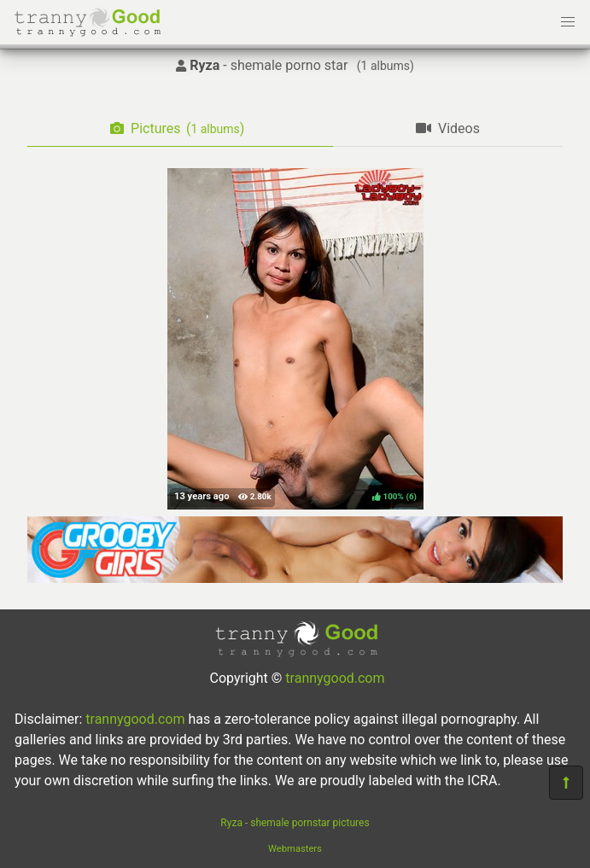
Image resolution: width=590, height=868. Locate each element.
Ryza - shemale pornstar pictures (295, 823)
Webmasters (295, 849)
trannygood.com (335, 678)
